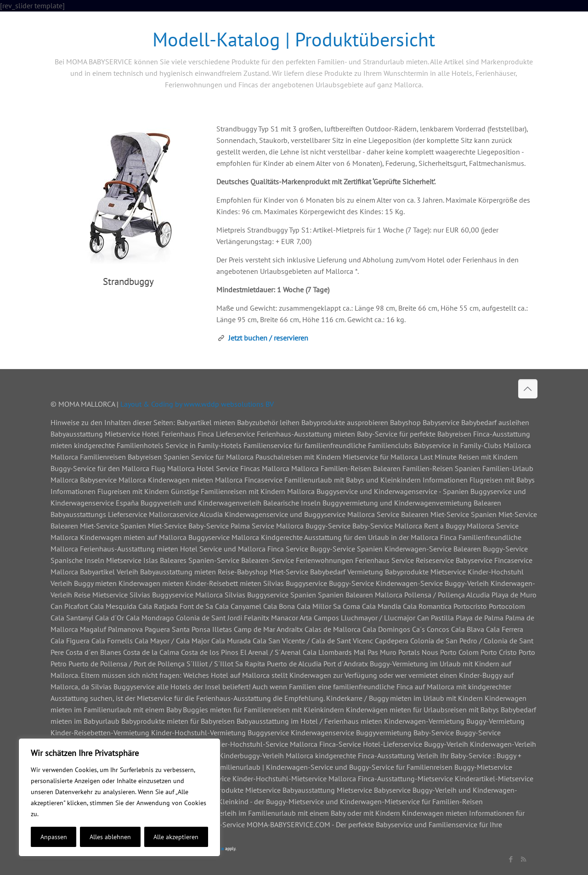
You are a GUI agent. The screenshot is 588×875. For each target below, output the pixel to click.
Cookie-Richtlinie (65, 814)
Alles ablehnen (110, 837)
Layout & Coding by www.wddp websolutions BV (197, 404)
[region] (119, 797)
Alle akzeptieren (176, 837)
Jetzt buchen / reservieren (268, 338)
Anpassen (54, 837)
